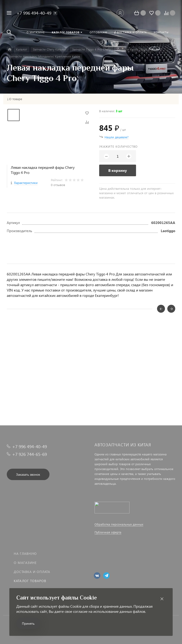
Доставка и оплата (32, 572)
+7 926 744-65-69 (30, 454)
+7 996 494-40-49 (34, 13)
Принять (28, 623)
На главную (25, 554)
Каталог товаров (30, 581)
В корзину (118, 170)
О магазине (25, 563)
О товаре (16, 99)
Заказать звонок (28, 474)
